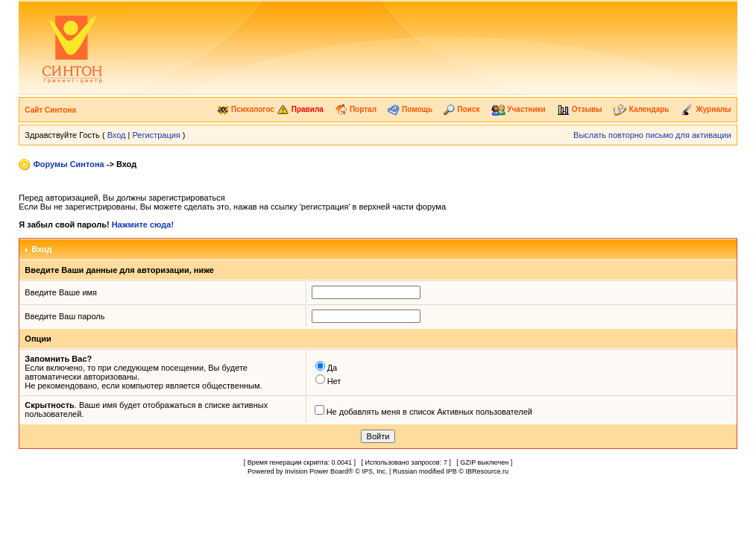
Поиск (462, 109)
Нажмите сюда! (143, 224)
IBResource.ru (487, 471)
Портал (356, 109)
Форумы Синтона (68, 164)
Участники (519, 109)
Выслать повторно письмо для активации (652, 135)
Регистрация (157, 135)
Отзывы (580, 109)
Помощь (410, 109)
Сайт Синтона (50, 110)
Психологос (246, 109)
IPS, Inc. (374, 471)
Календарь (642, 109)
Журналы (706, 109)
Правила (300, 109)
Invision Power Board (316, 471)
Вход (117, 135)
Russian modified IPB (425, 471)
